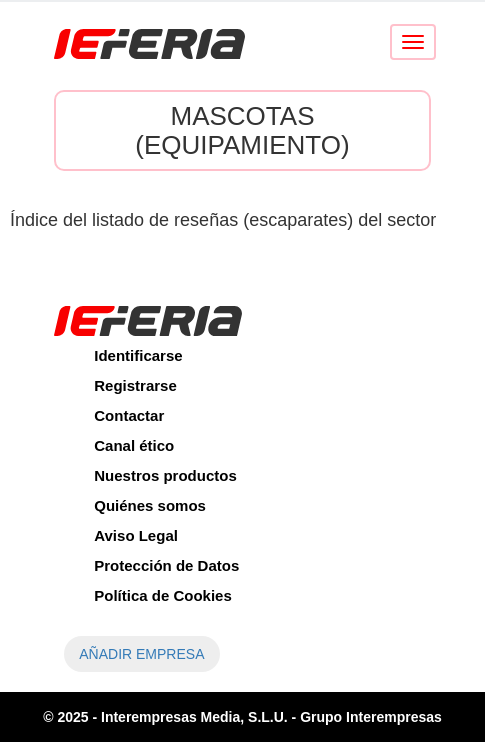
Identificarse (138, 355)
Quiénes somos (150, 505)
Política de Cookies (163, 595)
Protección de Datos (166, 565)
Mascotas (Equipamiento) (242, 130)
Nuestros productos (165, 475)
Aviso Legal (136, 535)
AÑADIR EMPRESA (141, 654)
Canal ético (134, 445)
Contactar (129, 415)
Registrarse (135, 385)
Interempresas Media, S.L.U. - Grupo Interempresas (271, 717)
